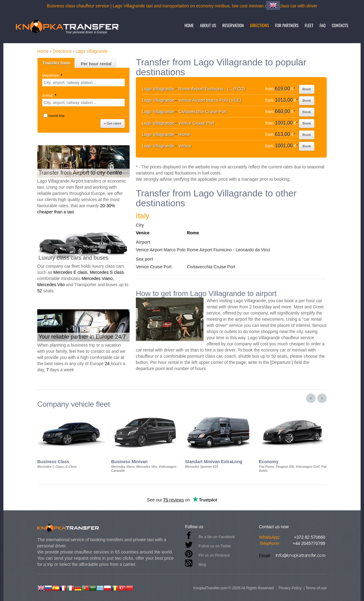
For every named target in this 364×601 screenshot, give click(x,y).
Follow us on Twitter (215, 546)
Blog (202, 565)
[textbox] (83, 82)
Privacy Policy (290, 588)
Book (307, 89)
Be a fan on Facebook (217, 537)
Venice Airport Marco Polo (161, 250)
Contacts (340, 25)
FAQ (323, 25)
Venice (143, 233)
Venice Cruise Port (154, 267)
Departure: (53, 76)
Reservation (233, 25)
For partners (287, 25)
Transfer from (56, 63)
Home (189, 25)
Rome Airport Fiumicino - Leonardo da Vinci (229, 250)
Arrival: (50, 96)
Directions (259, 25)
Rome (193, 233)
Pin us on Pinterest (214, 555)
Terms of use (316, 588)
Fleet (309, 25)
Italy (143, 216)
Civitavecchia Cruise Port (211, 267)
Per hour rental (96, 64)
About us (208, 25)
